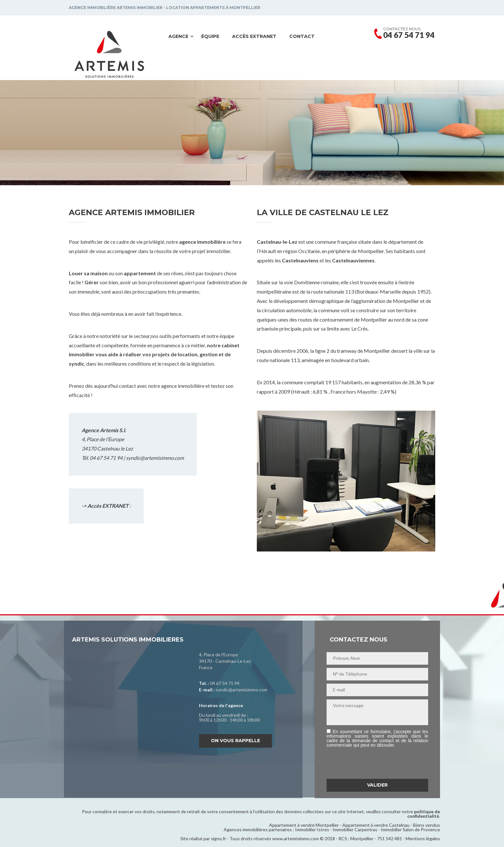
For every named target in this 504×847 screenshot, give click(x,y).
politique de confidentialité (424, 814)
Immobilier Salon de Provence (410, 829)
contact (127, 386)
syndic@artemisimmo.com (155, 458)
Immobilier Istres (312, 829)
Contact (302, 36)
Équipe (210, 36)
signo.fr (218, 838)
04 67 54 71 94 (225, 683)
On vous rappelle (235, 741)
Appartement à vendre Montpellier (304, 825)
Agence (178, 36)
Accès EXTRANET (254, 36)
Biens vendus (427, 825)
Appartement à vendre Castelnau (376, 825)
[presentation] (375, 763)
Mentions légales (423, 838)
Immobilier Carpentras (355, 829)
